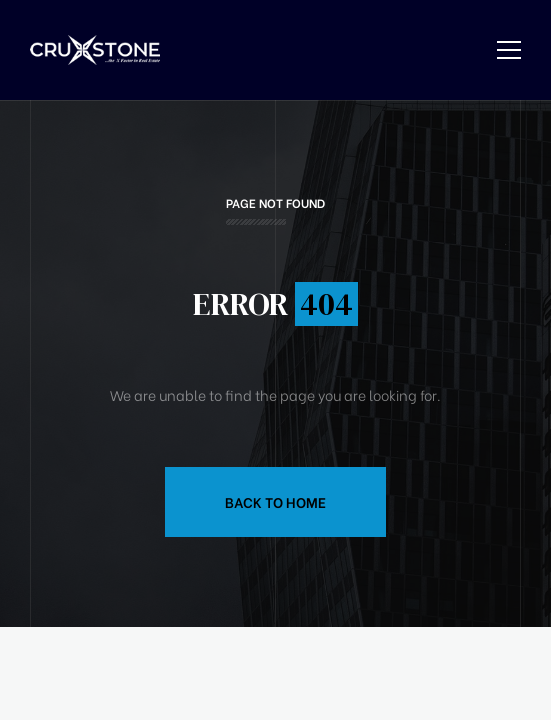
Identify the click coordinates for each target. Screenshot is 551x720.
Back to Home (275, 501)
